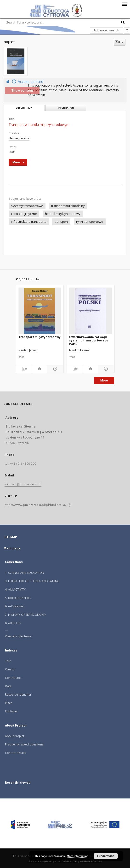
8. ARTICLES (13, 623)
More (104, 380)
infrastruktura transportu (29, 222)
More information (78, 856)
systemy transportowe (27, 206)
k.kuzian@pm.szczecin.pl (23, 484)
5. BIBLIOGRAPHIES (18, 598)
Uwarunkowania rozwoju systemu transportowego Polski (89, 340)
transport (61, 222)
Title (8, 661)
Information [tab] (66, 108)
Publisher (11, 711)
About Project (15, 736)
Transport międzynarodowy (40, 337)
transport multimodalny (68, 206)
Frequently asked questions (24, 744)
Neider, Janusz (19, 138)
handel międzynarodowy (63, 214)
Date (8, 686)
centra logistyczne (24, 214)
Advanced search (106, 30)
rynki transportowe (90, 222)
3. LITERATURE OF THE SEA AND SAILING (32, 581)
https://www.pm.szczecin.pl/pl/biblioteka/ (35, 505)
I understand (106, 856)
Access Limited (24, 81)
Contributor (13, 678)
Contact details (15, 753)
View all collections (18, 636)
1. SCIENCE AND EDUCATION (25, 573)
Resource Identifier (18, 695)
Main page (12, 548)
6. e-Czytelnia (14, 606)
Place (9, 703)
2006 (12, 152)
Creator (10, 669)
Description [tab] (24, 108)
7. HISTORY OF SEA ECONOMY (25, 615)
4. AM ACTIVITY (15, 589)
